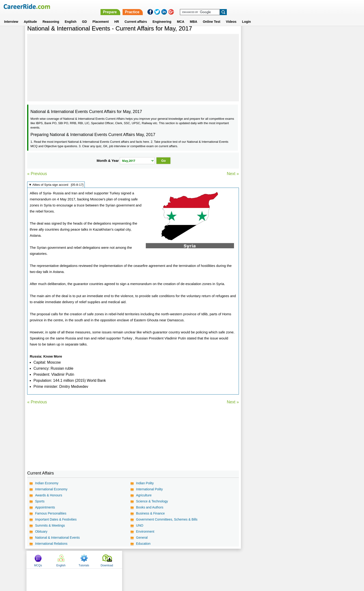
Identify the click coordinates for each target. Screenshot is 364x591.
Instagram (233, 559)
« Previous (37, 174)
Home (125, 559)
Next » (233, 174)
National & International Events (57, 538)
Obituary (41, 531)
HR (117, 16)
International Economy (51, 489)
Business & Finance (150, 513)
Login (247, 16)
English (71, 16)
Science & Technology (152, 501)
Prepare (243, 6)
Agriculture (144, 495)
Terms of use (180, 559)
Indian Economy (47, 483)
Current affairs (136, 16)
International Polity (149, 489)
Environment (145, 531)
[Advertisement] (133, 68)
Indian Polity (145, 483)
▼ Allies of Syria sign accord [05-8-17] (56, 185)
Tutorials (299, 36)
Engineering (162, 16)
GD (84, 16)
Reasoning (51, 16)
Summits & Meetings (50, 525)
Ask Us (199, 559)
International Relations (51, 544)
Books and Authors (150, 507)
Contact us (158, 559)
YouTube (215, 559)
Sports (40, 501)
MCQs (254, 36)
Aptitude (30, 16)
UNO (140, 525)
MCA (181, 16)
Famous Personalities (51, 513)
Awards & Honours (49, 495)
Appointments (45, 507)
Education (143, 544)
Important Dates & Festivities (56, 519)
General (142, 538)
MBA (194, 16)
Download (322, 36)
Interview (11, 16)
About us (140, 559)
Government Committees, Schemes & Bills (167, 519)
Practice (266, 6)
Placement (101, 16)
